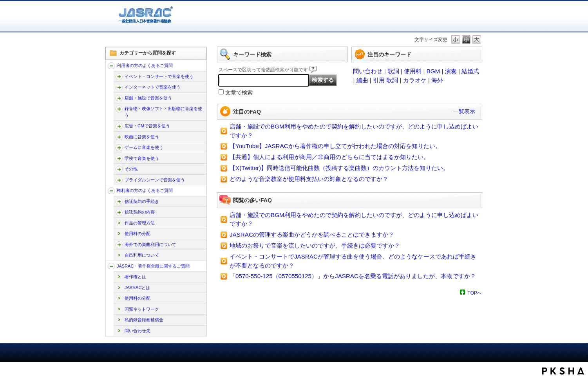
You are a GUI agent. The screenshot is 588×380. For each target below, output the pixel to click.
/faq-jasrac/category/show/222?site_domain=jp (119, 245)
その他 (131, 169)
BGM (433, 71)
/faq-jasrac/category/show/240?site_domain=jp (119, 180)
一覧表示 (464, 111)
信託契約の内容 (140, 212)
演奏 (451, 71)
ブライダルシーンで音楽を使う (155, 180)
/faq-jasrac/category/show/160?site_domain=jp (119, 77)
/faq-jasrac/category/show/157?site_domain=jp (111, 66)
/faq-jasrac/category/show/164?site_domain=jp (119, 87)
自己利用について (142, 255)
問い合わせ (368, 71)
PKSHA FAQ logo (563, 371)
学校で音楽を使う (142, 158)
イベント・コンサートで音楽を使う (159, 76)
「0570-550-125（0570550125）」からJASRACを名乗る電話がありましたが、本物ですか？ (353, 276)
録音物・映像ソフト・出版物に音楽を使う (163, 112)
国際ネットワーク (142, 309)
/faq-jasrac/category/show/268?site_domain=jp (119, 109)
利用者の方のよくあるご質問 (145, 65)
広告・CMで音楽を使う (147, 126)
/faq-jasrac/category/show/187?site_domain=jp (119, 126)
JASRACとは (137, 288)
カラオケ (415, 80)
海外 (437, 80)
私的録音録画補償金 (144, 320)
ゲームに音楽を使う (144, 147)
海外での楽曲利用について (150, 244)
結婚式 (470, 71)
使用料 (413, 71)
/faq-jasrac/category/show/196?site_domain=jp (119, 147)
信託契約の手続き (142, 201)
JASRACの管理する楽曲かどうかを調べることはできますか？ (312, 234)
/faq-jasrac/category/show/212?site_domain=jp (119, 212)
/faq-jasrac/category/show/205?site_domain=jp (119, 169)
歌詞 (393, 71)
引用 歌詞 (385, 80)
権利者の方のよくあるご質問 (145, 190)
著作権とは (135, 277)
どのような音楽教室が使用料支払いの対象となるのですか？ (309, 179)
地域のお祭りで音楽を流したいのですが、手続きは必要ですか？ (315, 245)
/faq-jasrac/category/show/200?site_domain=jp (119, 158)
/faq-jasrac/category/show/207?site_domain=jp (119, 202)
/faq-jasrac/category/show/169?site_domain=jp (119, 98)
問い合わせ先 (138, 331)
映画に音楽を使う (142, 137)
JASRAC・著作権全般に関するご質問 (153, 266)
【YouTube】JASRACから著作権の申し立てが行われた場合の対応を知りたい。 (335, 146)
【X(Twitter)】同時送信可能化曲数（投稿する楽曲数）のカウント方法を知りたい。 (339, 168)
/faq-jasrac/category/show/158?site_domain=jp (111, 191)
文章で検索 (239, 93)
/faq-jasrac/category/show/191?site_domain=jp (119, 137)
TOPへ (475, 293)
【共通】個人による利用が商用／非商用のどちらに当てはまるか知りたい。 (329, 157)
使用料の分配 (138, 233)
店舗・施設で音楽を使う (148, 98)
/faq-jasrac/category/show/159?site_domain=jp (111, 266)
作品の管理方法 (140, 223)
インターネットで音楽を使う (153, 87)
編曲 (362, 80)
